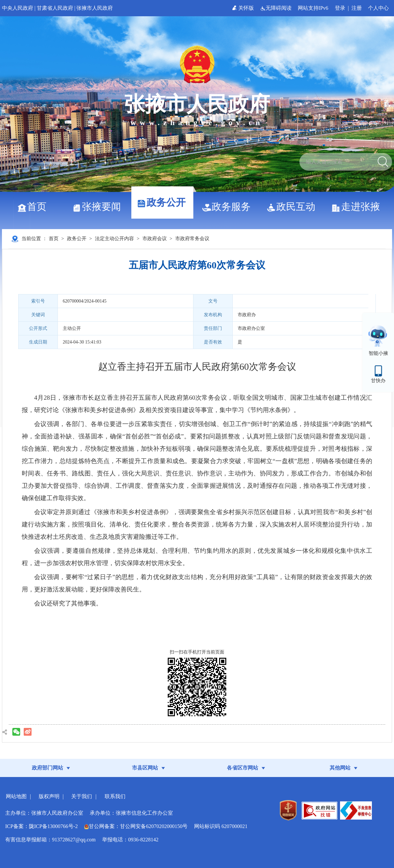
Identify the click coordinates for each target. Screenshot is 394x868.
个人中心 (378, 8)
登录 (340, 8)
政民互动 (293, 207)
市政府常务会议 (192, 239)
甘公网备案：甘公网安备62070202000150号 (136, 826)
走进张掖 (358, 207)
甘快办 (378, 381)
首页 (34, 207)
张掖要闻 (99, 207)
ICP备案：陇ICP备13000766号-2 (41, 826)
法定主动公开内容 (114, 239)
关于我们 (82, 796)
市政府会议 (155, 239)
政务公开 (164, 202)
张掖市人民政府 (95, 8)
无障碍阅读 (276, 8)
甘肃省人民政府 (55, 8)
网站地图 (16, 796)
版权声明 (49, 796)
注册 (357, 8)
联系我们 (115, 796)
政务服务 (229, 207)
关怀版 (244, 8)
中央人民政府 (18, 8)
